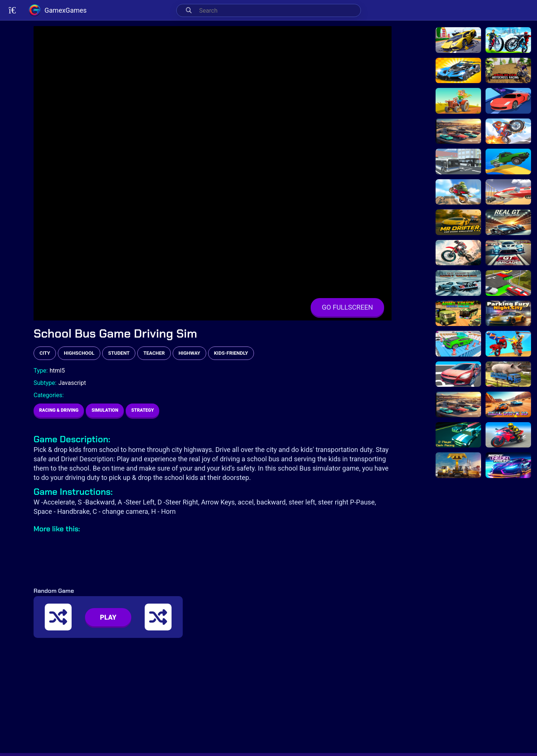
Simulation (105, 410)
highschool (79, 353)
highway (189, 353)
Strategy (142, 410)
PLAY (108, 617)
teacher (154, 353)
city (45, 353)
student (119, 353)
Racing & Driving (59, 410)
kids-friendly (231, 353)
